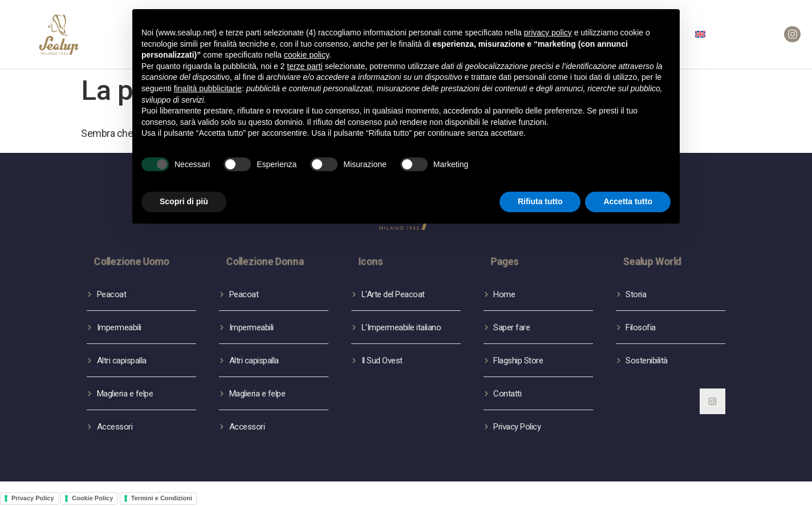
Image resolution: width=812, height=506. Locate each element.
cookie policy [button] (306, 55)
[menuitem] (700, 34)
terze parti (304, 66)
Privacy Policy (33, 498)
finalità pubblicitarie (208, 88)
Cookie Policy (92, 498)
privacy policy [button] (548, 33)
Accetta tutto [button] (628, 201)
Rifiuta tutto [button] (540, 201)
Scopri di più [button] (184, 201)
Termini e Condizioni (162, 498)
